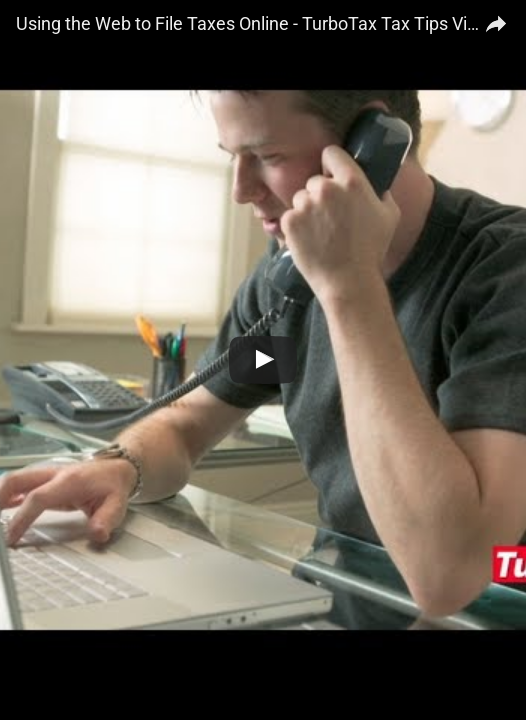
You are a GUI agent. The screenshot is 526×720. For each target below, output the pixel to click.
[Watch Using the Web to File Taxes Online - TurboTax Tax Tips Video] (263, 360)
